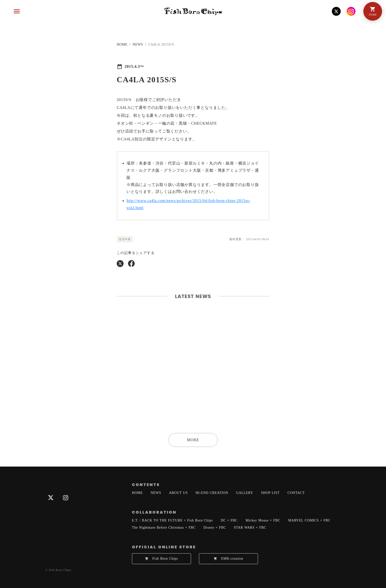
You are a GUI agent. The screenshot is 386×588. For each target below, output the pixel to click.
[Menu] (17, 11)
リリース (125, 239)
